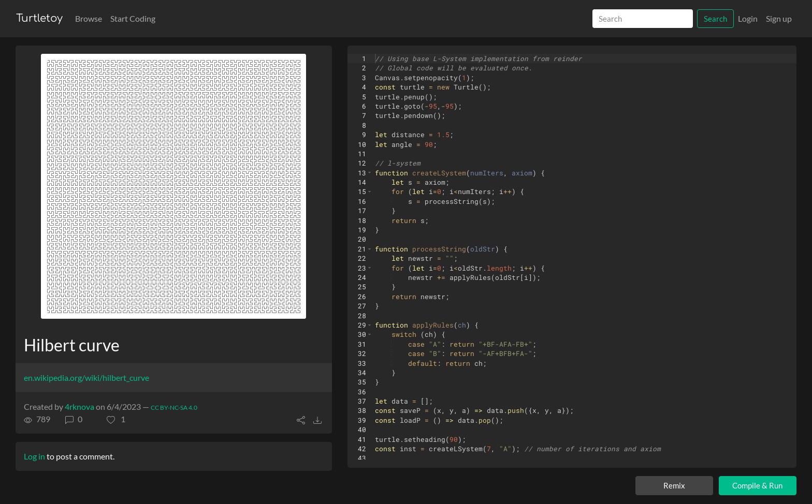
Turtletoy (39, 18)
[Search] (643, 19)
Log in (34, 456)
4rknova (79, 406)
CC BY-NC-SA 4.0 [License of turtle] (174, 407)
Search (715, 19)
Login (748, 18)
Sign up (779, 18)
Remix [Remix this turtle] (674, 485)
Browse (89, 18)
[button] (116, 419)
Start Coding (133, 18)
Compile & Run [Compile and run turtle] (757, 485)
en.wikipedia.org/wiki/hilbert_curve (86, 377)
